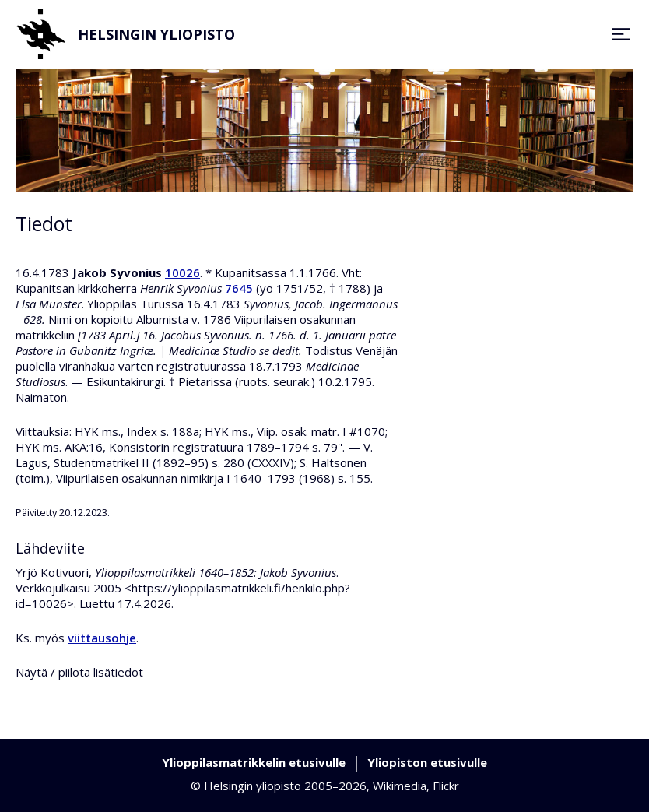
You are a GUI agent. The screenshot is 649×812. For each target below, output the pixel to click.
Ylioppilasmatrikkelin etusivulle (254, 762)
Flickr (446, 786)
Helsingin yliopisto (125, 34)
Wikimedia (400, 786)
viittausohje (102, 638)
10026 (182, 272)
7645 (239, 288)
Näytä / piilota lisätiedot (79, 672)
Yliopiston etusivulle (427, 762)
